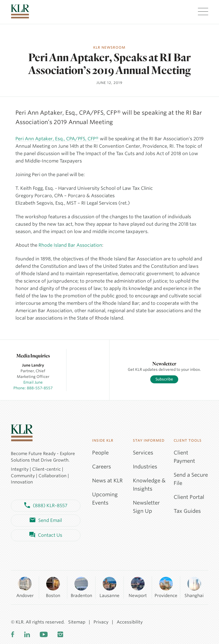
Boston (53, 587)
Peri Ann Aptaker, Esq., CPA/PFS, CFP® (57, 139)
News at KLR (107, 481)
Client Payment (184, 457)
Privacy (101, 622)
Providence (166, 587)
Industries (145, 467)
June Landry (33, 365)
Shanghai (194, 587)
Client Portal (189, 497)
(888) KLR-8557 (46, 506)
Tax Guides (187, 511)
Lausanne (109, 587)
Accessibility (130, 622)
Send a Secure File (191, 479)
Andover (25, 587)
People (100, 453)
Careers (102, 467)
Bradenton (81, 587)
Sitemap (77, 622)
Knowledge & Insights (149, 485)
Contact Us (46, 535)
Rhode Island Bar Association (70, 245)
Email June (33, 382)
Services (143, 453)
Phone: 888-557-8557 (33, 388)
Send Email (46, 520)
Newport (138, 587)
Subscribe (164, 379)
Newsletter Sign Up (146, 507)
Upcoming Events (105, 499)
